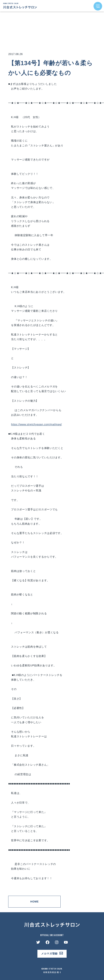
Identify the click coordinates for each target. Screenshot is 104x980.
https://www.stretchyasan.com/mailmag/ (36, 424)
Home (35, 902)
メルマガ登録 (49, 954)
